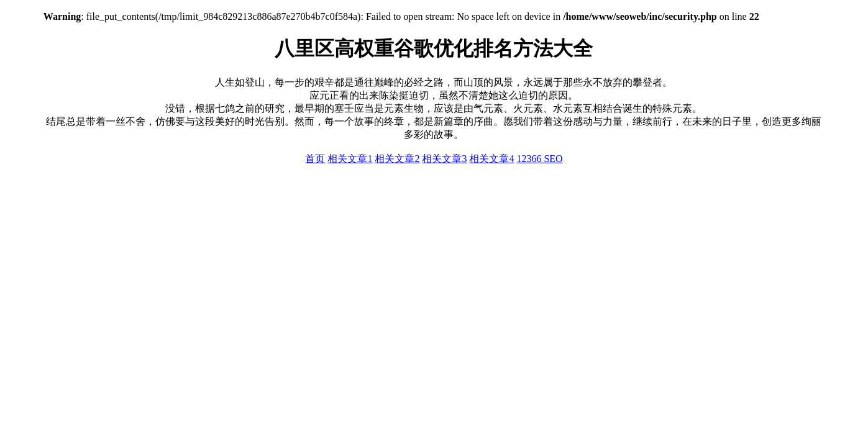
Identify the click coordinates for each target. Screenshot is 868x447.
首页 (315, 159)
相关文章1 (350, 159)
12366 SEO (539, 159)
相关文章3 (444, 159)
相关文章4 (491, 159)
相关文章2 (397, 159)
